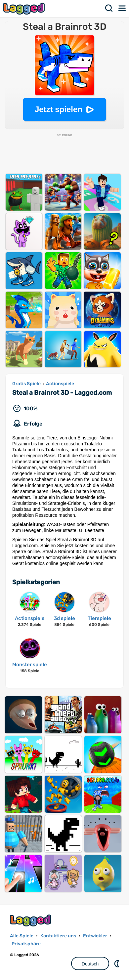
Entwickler (95, 936)
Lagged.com (31, 920)
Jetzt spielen (59, 109)
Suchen (109, 8)
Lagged (25, 8)
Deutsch (90, 964)
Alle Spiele (22, 936)
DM (117, 963)
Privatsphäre (26, 944)
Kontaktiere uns (58, 936)
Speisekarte (122, 8)
